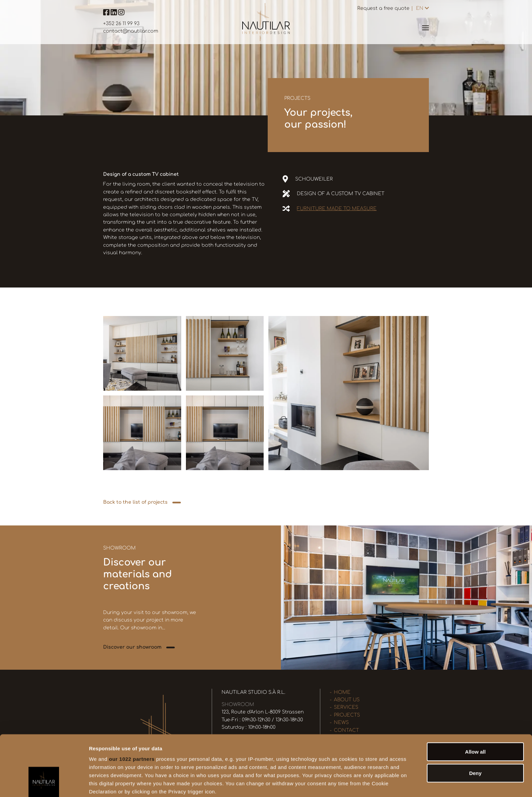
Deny (476, 719)
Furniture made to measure (337, 209)
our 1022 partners (132, 706)
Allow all (476, 698)
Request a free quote (383, 8)
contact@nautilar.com (131, 31)
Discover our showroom (132, 647)
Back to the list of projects (135, 502)
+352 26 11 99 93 (121, 24)
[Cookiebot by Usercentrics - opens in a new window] (44, 784)
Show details (356, 784)
